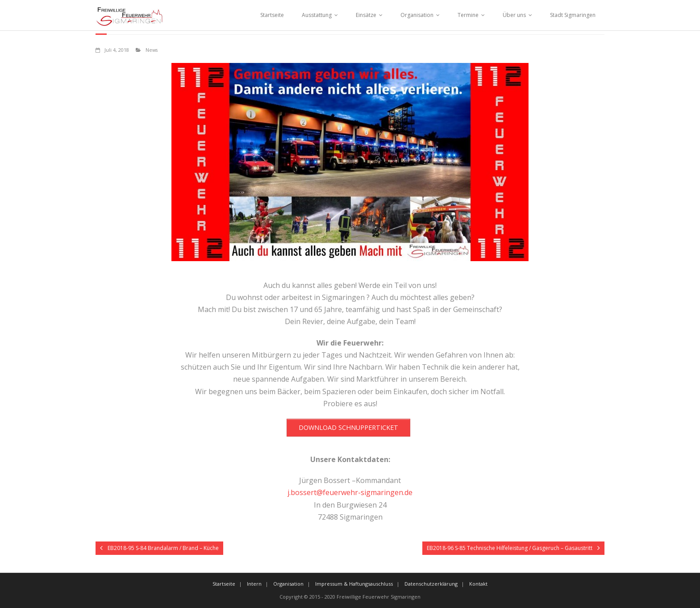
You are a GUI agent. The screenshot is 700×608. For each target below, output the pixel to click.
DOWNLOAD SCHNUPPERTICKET (348, 427)
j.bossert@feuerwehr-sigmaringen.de (350, 492)
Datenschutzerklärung (431, 584)
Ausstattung (317, 15)
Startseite (272, 15)
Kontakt (478, 584)
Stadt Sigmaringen (573, 15)
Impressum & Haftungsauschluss (354, 584)
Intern (254, 584)
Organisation (417, 15)
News (152, 50)
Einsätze (366, 15)
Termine (468, 15)
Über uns (514, 15)
